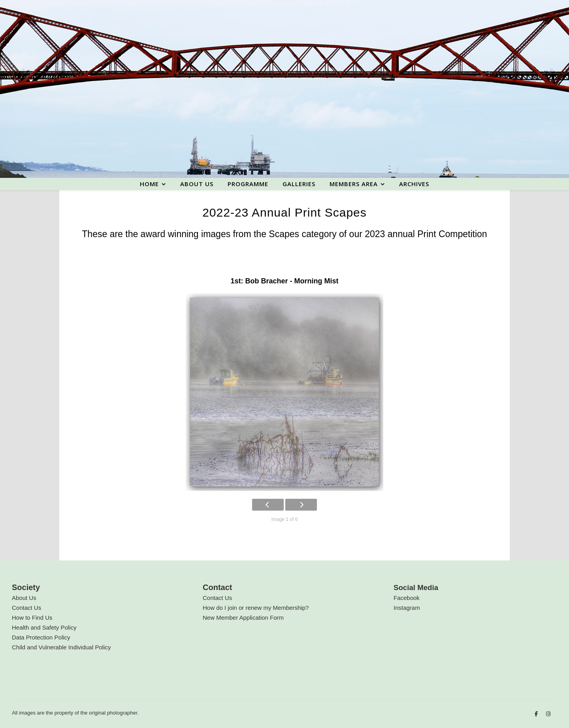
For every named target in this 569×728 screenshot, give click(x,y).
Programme (248, 184)
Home (149, 184)
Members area (354, 184)
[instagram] (548, 714)
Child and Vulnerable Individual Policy (61, 647)
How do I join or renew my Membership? (256, 608)
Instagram (407, 608)
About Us (24, 598)
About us (197, 184)
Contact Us (26, 608)
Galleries (299, 184)
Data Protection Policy (41, 637)
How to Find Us (32, 618)
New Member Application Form (243, 618)
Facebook (407, 598)
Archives (414, 184)
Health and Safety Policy (44, 627)
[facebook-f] (537, 714)
